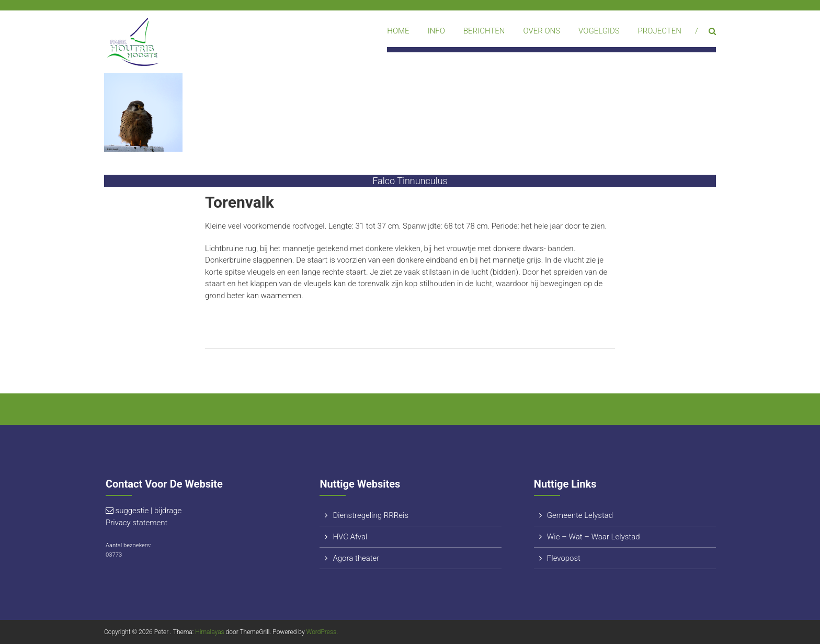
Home (398, 31)
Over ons (542, 31)
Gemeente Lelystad (580, 515)
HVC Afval (350, 537)
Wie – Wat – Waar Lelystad (594, 537)
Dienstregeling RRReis (371, 515)
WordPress (322, 632)
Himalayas (209, 632)
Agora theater (356, 558)
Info (436, 31)
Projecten (660, 31)
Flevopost (564, 558)
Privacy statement (136, 523)
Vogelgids (599, 31)
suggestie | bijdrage (149, 511)
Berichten (484, 31)
